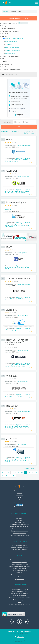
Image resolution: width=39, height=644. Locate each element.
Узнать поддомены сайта (20, 571)
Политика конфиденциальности (19, 633)
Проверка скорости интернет (20, 589)
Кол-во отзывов (27, 132)
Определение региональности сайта (19, 566)
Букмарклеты (19, 495)
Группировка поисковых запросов (20, 527)
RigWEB (10, 247)
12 (29, 472)
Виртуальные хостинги (13, 50)
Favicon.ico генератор (19, 600)
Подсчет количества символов (19, 594)
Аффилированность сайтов (19, 545)
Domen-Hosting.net (16, 202)
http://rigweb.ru (23, 253)
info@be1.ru (20, 637)
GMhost (10, 140)
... (6, 472)
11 (26, 472)
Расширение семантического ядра (19, 525)
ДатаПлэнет (13, 439)
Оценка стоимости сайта (20, 568)
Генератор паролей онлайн (19, 591)
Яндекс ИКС (20, 573)
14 (37, 472)
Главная (6, 11)
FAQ (20, 497)
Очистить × (23, 23)
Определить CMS (19, 579)
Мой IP (20, 602)
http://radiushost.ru (24, 412)
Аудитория (5, 132)
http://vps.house (23, 382)
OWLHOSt (12, 171)
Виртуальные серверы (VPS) (14, 39)
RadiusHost (12, 406)
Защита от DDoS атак (15, 396)
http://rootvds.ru (23, 350)
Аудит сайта (19, 520)
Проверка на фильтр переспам (19, 548)
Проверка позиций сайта (20, 562)
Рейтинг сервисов (20, 491)
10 (22, 472)
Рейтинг (15, 132)
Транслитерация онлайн (19, 596)
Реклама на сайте (19, 641)
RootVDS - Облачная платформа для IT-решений (16, 342)
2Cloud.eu (12, 310)
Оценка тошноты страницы (19, 529)
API (20, 499)
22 (14, 476)
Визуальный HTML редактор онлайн (19, 598)
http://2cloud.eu (23, 316)
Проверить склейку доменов (20, 575)
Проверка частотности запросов (20, 560)
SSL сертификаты (11, 53)
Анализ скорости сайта (19, 533)
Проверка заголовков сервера (19, 531)
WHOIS (20, 577)
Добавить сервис (30, 133)
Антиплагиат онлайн (19, 522)
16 (7, 476)
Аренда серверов (11, 42)
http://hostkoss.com (24, 284)
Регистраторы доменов (13, 47)
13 (33, 472)
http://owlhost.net (23, 177)
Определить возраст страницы (19, 564)
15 (3, 476)
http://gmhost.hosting (24, 145)
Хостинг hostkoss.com (18, 278)
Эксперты (19, 493)
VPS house (12, 376)
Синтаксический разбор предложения (19, 604)
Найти (19, 127)
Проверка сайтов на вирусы (19, 550)
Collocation (9, 44)
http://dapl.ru (22, 444)
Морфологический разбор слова (19, 535)
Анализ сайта (19, 518)
